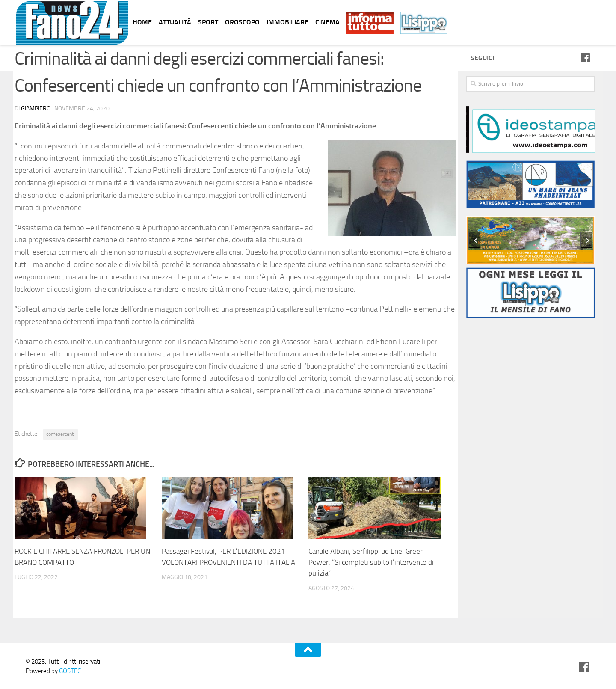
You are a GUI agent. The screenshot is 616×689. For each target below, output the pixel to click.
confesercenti (61, 434)
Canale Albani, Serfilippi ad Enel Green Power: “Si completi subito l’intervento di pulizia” (371, 562)
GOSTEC (69, 671)
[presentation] (474, 240)
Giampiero (36, 108)
